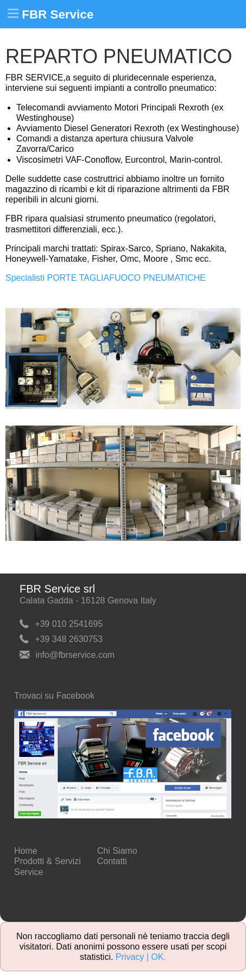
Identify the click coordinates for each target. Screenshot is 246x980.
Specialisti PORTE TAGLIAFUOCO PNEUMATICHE (106, 278)
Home (26, 851)
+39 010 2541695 (69, 623)
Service (29, 872)
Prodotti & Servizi (48, 861)
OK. (159, 957)
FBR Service (58, 14)
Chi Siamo (117, 851)
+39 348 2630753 (69, 639)
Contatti (112, 861)
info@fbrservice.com (75, 655)
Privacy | (134, 957)
